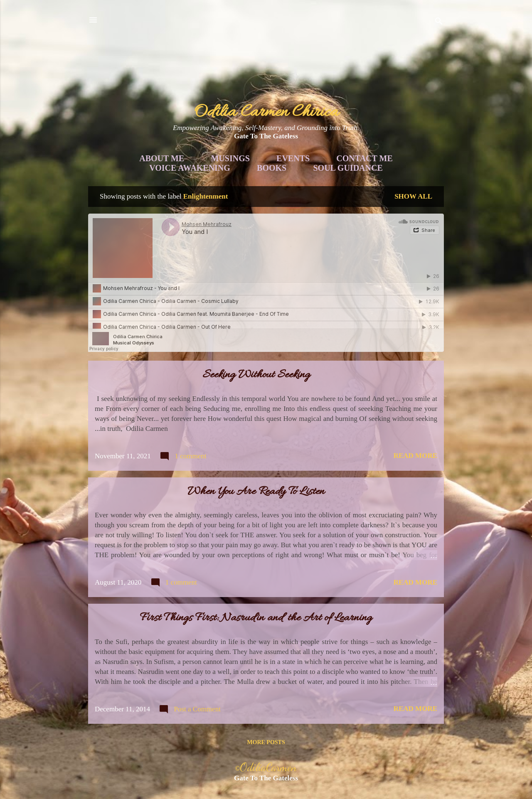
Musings (230, 158)
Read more (415, 456)
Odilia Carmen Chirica (266, 112)
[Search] (439, 23)
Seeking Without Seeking (256, 375)
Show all (413, 196)
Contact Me (364, 158)
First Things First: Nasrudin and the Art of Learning (256, 618)
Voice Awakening (190, 168)
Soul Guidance (348, 168)
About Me (162, 158)
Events (293, 158)
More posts (266, 742)
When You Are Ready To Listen (256, 492)
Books (272, 168)
